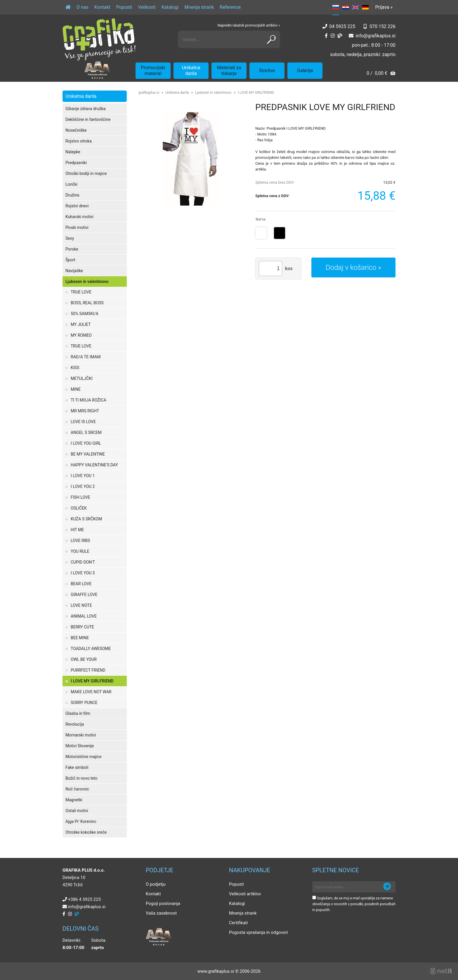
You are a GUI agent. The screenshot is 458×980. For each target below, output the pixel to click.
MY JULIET (81, 324)
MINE (76, 389)
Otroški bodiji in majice (86, 173)
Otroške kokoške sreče (86, 832)
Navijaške (74, 271)
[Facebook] (326, 36)
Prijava (384, 7)
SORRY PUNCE (84, 703)
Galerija (305, 71)
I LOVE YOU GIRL (86, 443)
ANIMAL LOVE (84, 616)
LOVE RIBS (80, 541)
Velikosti (147, 7)
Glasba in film (78, 713)
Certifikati (238, 923)
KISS (75, 368)
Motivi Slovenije (80, 746)
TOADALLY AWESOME (91, 649)
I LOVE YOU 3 (83, 573)
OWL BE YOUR (84, 659)
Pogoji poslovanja (163, 903)
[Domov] (68, 7)
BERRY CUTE (82, 627)
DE (365, 7)
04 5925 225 (342, 26)
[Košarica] (381, 74)
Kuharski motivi (79, 217)
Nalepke (73, 152)
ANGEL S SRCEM (86, 432)
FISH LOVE (80, 497)
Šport (70, 260)
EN (355, 7)
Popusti (124, 7)
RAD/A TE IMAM (86, 357)
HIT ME (77, 530)
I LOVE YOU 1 (83, 476)
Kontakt (102, 7)
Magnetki (74, 800)
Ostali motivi (77, 811)
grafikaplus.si (149, 93)
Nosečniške (76, 130)
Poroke (72, 249)
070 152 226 (382, 26)
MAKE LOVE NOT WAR (91, 692)
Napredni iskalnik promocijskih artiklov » (249, 25)
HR (346, 7)
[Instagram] (333, 36)
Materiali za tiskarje (229, 71)
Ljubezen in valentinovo (87, 282)
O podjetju (156, 884)
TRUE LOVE (81, 292)
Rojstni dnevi (77, 206)
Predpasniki (76, 163)
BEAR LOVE (81, 584)
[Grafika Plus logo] (99, 39)
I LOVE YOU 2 (83, 486)
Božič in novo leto (81, 778)
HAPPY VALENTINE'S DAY (94, 465)
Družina (72, 195)
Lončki (71, 184)
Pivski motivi (77, 227)
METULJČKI (82, 378)
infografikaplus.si (375, 36)
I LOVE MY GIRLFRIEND (92, 681)
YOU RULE (80, 551)
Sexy (70, 238)
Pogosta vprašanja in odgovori (259, 932)
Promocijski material (153, 71)
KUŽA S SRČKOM (86, 519)
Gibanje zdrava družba (86, 109)
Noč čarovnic (77, 789)
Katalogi (170, 7)
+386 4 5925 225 (84, 899)
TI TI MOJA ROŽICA (89, 400)
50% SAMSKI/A (85, 314)
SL (336, 7)
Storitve (267, 71)
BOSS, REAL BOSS (87, 303)
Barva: (261, 219)
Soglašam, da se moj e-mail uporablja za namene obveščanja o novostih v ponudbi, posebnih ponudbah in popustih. (354, 904)
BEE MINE (80, 638)
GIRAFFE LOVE (84, 595)
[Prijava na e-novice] (387, 887)
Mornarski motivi (81, 735)
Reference (230, 7)
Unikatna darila (191, 71)
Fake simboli (77, 767)
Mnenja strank (199, 7)
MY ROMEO (81, 335)
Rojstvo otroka (79, 141)
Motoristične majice (83, 757)
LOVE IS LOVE (83, 422)
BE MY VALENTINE (88, 454)
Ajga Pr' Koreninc (81, 821)
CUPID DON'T (83, 562)
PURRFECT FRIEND (88, 670)
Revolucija (75, 724)
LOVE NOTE (81, 605)
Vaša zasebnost (161, 913)
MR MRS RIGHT (85, 411)
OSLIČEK (79, 508)
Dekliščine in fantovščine (88, 119)
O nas (83, 7)
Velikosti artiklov (245, 894)
